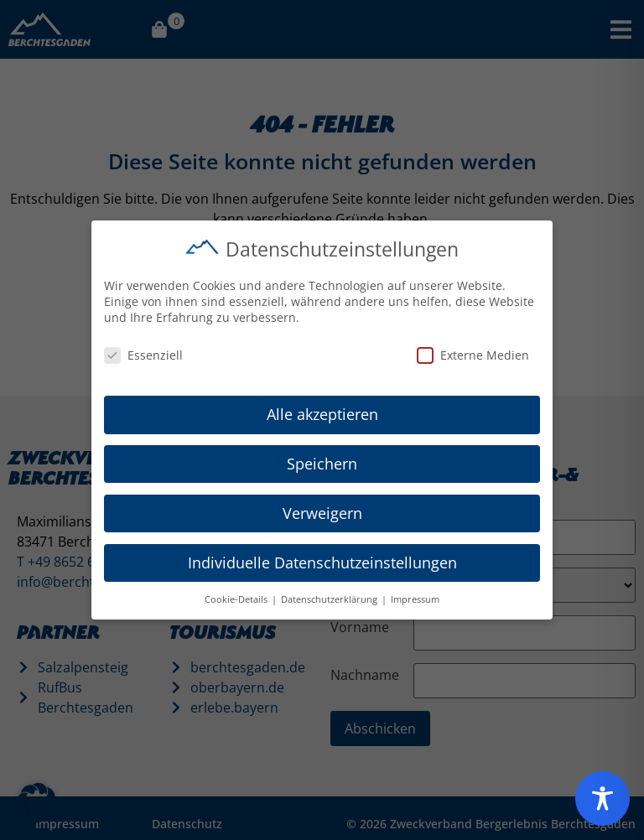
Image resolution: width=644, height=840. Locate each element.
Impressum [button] (415, 597)
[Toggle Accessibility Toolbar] (602, 799)
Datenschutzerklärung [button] (330, 597)
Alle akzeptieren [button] (322, 412)
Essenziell (143, 353)
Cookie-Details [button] (237, 597)
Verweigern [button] (322, 511)
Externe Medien (473, 353)
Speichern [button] (322, 461)
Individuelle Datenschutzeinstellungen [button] (322, 560)
